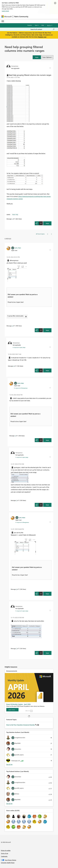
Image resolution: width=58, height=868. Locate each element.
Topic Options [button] (47, 57)
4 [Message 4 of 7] (15, 436)
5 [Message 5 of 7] (16, 500)
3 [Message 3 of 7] (14, 366)
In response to (19, 347)
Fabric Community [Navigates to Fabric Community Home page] (21, 17)
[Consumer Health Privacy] (29, 863)
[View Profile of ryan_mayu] (18, 248)
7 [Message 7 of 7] (16, 648)
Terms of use (5, 853)
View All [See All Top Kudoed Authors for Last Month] (9, 804)
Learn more (5, 11)
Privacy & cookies (6, 850)
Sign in (37, 25)
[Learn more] (12, 710)
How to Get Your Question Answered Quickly (21, 725)
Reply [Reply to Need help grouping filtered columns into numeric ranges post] (47, 223)
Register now (42, 37)
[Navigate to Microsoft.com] (7, 17)
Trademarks (4, 856)
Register (30, 25)
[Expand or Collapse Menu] (3, 21)
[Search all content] (43, 29)
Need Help (15, 214)
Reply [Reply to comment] (47, 330)
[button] (37, 57)
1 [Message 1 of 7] (12, 219)
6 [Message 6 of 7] (16, 589)
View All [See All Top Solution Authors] (9, 765)
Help (43, 25)
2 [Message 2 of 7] (12, 326)
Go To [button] (49, 25)
